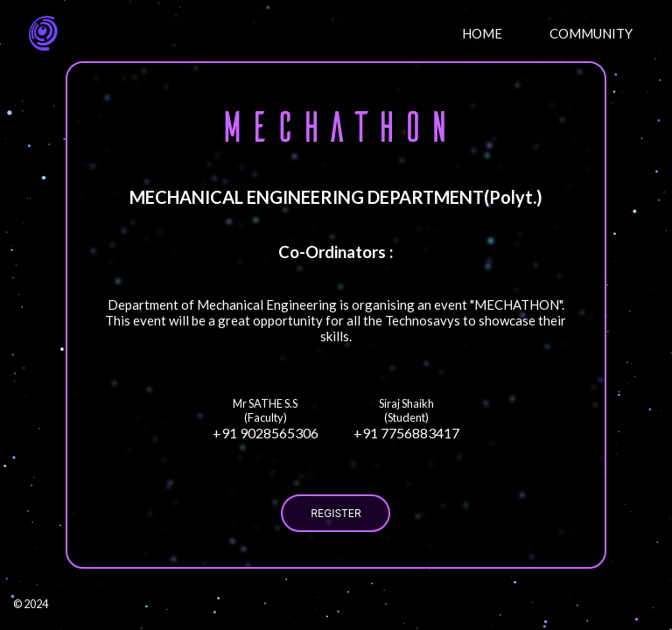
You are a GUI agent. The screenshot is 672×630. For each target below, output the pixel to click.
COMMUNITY (591, 33)
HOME (482, 33)
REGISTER (336, 513)
